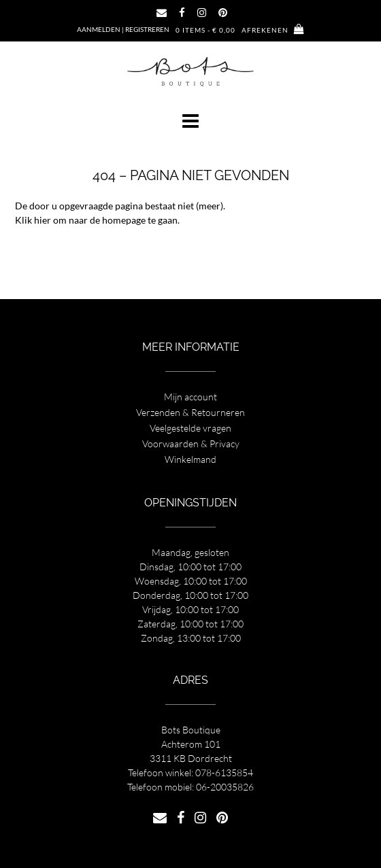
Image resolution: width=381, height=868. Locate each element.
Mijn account (190, 397)
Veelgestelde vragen (190, 428)
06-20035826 (225, 787)
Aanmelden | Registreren (123, 29)
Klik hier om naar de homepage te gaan (96, 220)
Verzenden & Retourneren (190, 412)
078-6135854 (224, 772)
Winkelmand (190, 459)
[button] (190, 121)
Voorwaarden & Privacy (191, 444)
